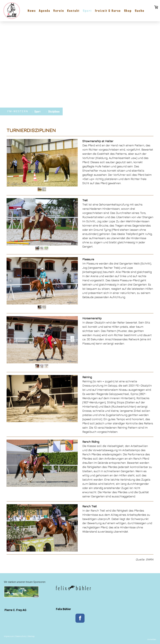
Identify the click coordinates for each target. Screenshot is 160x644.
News (32, 11)
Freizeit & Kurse (108, 11)
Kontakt (73, 11)
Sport (87, 11)
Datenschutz (21, 636)
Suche (140, 11)
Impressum (9, 636)
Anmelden (152, 639)
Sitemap (31, 636)
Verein (59, 11)
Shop (128, 11)
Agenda (45, 11)
